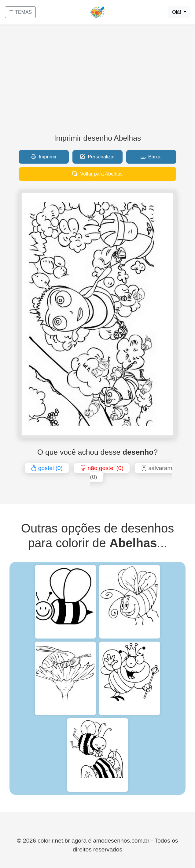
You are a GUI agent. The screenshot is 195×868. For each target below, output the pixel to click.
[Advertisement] (97, 81)
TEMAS (20, 12)
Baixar (151, 157)
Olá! (177, 12)
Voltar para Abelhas (97, 174)
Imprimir (44, 157)
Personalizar (97, 157)
